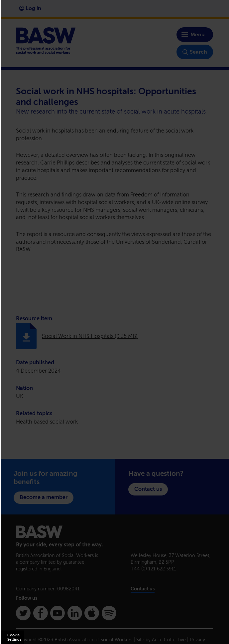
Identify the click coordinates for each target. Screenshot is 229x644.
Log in (30, 8)
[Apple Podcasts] (92, 613)
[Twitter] (23, 613)
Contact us (148, 489)
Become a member (44, 497)
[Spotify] (109, 613)
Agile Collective (169, 640)
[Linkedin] (75, 613)
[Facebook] (41, 613)
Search (195, 52)
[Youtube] (57, 613)
